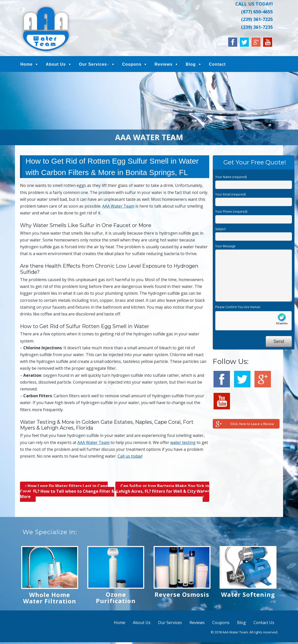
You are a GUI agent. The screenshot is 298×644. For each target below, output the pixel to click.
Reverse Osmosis (182, 594)
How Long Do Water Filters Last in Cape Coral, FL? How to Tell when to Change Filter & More (67, 491)
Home (27, 64)
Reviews (164, 64)
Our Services (93, 64)
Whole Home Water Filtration (50, 598)
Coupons (132, 64)
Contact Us (264, 623)
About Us (56, 64)
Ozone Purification (116, 598)
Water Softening (248, 594)
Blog (191, 64)
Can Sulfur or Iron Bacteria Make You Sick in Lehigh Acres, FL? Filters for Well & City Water (163, 491)
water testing (183, 442)
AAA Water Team (118, 206)
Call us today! (130, 456)
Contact (217, 64)
